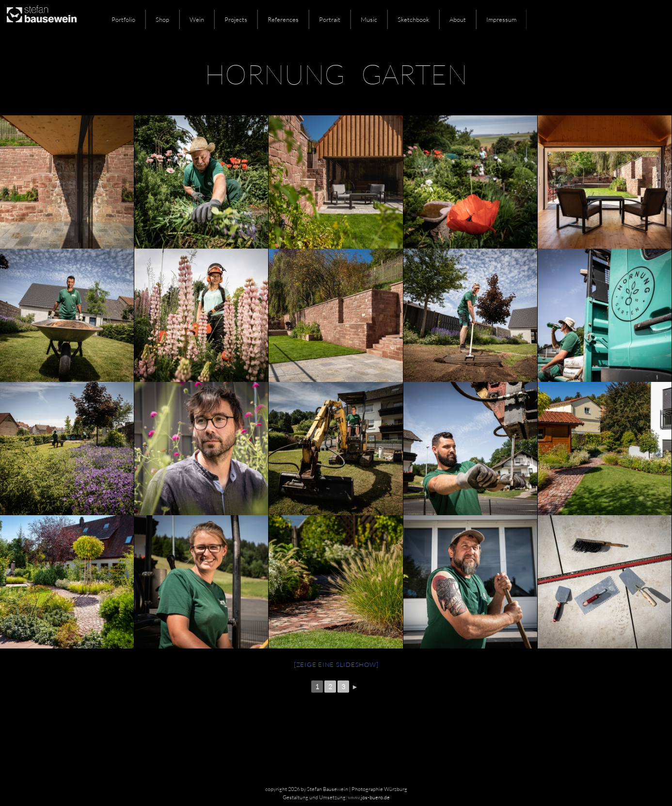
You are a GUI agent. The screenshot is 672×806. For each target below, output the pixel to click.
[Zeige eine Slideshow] (336, 664)
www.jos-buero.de (369, 797)
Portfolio (123, 19)
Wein (197, 19)
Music (369, 19)
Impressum (501, 19)
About (458, 19)
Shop (162, 19)
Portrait (330, 19)
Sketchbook (413, 19)
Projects (236, 19)
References (283, 19)
